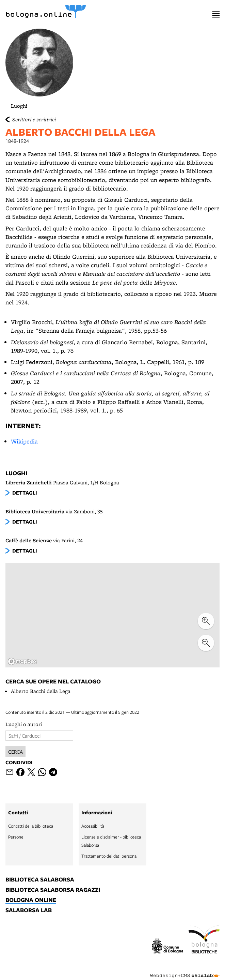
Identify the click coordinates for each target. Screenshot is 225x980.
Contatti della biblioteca (31, 826)
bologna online (31, 900)
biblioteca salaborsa (40, 880)
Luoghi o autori (24, 724)
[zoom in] (206, 621)
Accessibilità (93, 826)
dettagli (25, 493)
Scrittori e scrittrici (34, 119)
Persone (16, 837)
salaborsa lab (29, 910)
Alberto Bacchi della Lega (41, 691)
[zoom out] (206, 643)
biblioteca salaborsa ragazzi (53, 890)
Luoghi (19, 106)
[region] (112, 615)
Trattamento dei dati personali (110, 856)
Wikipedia (24, 441)
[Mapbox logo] (22, 661)
